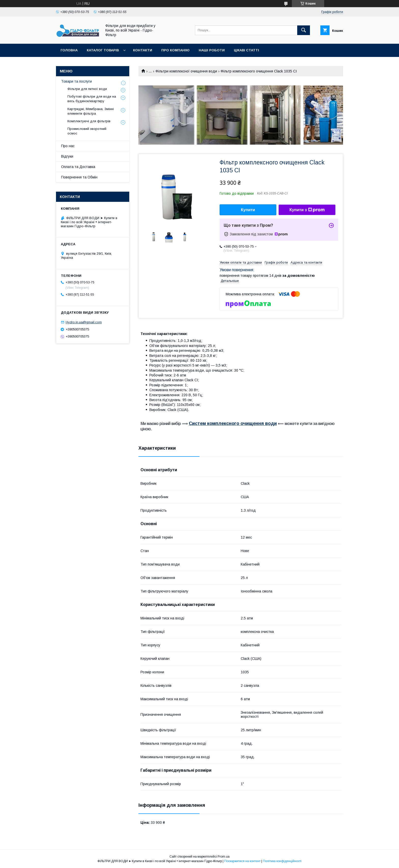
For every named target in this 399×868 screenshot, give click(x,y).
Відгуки (67, 156)
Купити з (307, 210)
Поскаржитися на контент (242, 861)
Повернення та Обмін (79, 177)
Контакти (143, 50)
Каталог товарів (103, 50)
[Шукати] (304, 30)
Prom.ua (224, 857)
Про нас (68, 146)
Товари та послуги (76, 81)
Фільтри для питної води (87, 89)
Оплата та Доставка (78, 167)
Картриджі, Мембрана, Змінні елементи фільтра (91, 111)
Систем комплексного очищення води (233, 423)
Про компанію (175, 50)
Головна (69, 50)
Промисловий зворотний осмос (87, 131)
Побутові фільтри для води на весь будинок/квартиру (92, 99)
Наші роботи (212, 50)
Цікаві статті (246, 50)
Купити (248, 210)
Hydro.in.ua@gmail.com (84, 322)
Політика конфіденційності (282, 861)
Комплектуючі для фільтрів (89, 121)
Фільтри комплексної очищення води (186, 71)
